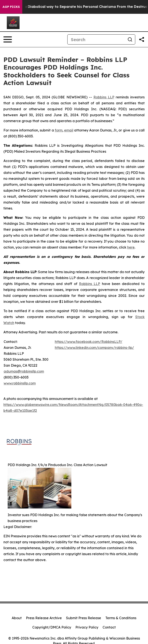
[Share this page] (142, 39)
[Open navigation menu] (8, 39)
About (17, 618)
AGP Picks (11, 7)
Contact (109, 627)
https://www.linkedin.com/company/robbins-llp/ (94, 348)
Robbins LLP (104, 97)
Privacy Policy (87, 627)
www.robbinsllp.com (20, 383)
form (59, 130)
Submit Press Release (84, 618)
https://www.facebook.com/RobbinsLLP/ (89, 342)
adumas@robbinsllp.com (24, 371)
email (69, 130)
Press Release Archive (44, 618)
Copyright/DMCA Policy (52, 627)
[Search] (96, 39)
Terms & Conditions (121, 618)
